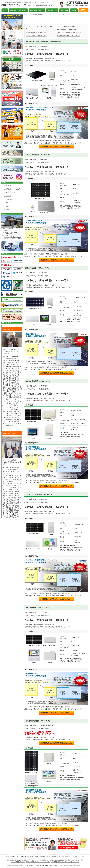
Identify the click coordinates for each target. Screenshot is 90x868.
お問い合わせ (78, 1)
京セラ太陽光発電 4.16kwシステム (37, 33)
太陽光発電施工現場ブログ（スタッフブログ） (38, 862)
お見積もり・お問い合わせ (64, 862)
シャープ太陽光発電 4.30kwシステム (69, 26)
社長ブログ (22, 862)
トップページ (8, 185)
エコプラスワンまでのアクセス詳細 (13, 239)
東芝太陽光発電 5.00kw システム (67, 30)
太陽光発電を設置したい (12, 192)
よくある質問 (8, 199)
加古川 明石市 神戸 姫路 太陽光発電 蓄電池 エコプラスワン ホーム (39, 14)
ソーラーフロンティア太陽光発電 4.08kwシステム (43, 42)
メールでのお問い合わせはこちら (12, 237)
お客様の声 (8, 196)
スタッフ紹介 (8, 203)
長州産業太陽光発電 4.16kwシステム (69, 36)
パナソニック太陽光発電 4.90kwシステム (70, 33)
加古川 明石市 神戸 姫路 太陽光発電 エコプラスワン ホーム (23, 860)
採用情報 (7, 210)
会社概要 (72, 1)
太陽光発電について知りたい (13, 189)
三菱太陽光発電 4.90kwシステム (36, 36)
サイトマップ (86, 1)
